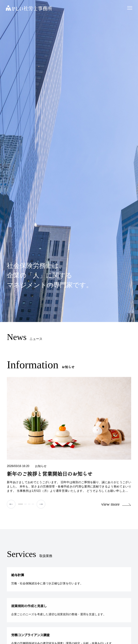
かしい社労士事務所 (29, 8)
